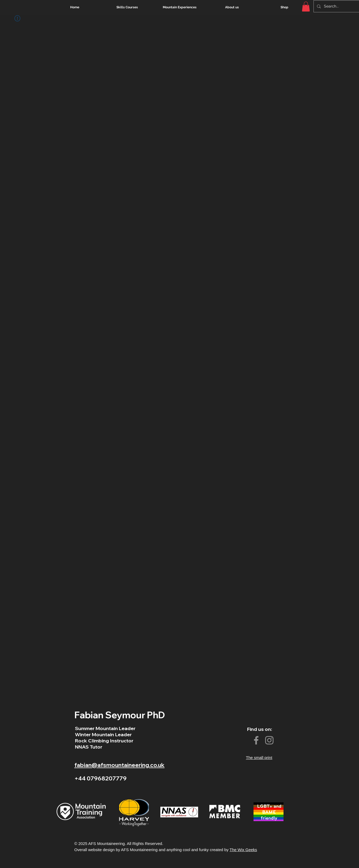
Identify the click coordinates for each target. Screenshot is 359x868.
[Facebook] (256, 740)
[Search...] (341, 6)
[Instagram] (269, 740)
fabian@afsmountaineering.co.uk (120, 765)
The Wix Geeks (243, 850)
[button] (306, 7)
